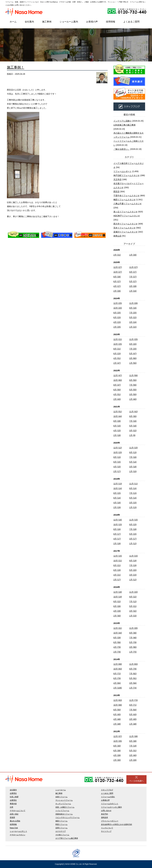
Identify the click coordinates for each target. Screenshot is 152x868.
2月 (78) (117, 652)
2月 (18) (117, 435)
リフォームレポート (122, 171)
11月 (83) (133, 664)
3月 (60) (133, 358)
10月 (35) (118, 741)
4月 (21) (117, 575)
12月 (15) (118, 556)
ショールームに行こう (18, 831)
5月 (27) (133, 281)
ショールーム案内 (69, 22)
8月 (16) (117, 529)
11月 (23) (133, 556)
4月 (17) (117, 539)
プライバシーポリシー (110, 821)
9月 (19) (133, 561)
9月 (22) (133, 597)
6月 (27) (117, 281)
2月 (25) (117, 327)
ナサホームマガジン (18, 835)
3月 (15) (133, 503)
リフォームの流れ (108, 797)
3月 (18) (133, 467)
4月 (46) (117, 719)
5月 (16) (133, 426)
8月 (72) (117, 674)
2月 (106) (118, 688)
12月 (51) (118, 412)
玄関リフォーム (61, 828)
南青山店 (117, 236)
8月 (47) (117, 385)
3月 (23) (133, 575)
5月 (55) (133, 390)
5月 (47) (133, 354)
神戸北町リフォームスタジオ (127, 175)
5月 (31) (133, 751)
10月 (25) (118, 344)
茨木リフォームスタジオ (125, 228)
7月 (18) (133, 529)
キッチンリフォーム (63, 804)
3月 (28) (133, 286)
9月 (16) (133, 308)
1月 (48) (133, 724)
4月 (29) (117, 611)
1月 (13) (133, 507)
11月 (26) (133, 303)
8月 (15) (117, 493)
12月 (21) (118, 339)
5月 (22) (133, 317)
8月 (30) (117, 746)
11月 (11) (133, 484)
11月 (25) (133, 339)
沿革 (12, 807)
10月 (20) (118, 308)
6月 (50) (117, 390)
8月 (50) (117, 710)
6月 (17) (117, 534)
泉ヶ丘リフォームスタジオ (126, 212)
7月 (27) (133, 277)
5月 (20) (133, 570)
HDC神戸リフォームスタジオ (127, 216)
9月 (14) (133, 488)
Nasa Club (14, 828)
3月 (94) (133, 683)
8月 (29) (117, 638)
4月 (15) (117, 431)
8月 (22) (117, 601)
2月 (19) (117, 507)
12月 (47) (118, 375)
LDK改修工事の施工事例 (124, 125)
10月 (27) (118, 272)
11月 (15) (133, 448)
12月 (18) (118, 592)
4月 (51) (117, 358)
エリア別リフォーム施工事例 (67, 838)
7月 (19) (133, 565)
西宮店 (116, 192)
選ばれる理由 (15, 821)
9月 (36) (133, 633)
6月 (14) (117, 498)
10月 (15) (118, 452)
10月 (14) (118, 488)
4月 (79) (117, 647)
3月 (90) (133, 647)
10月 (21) (118, 561)
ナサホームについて (18, 811)
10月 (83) (118, 669)
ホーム (13, 22)
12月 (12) (118, 448)
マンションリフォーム (64, 800)
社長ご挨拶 (14, 797)
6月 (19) (117, 570)
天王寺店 (117, 179)
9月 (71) (133, 705)
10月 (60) (118, 380)
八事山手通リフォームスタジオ (128, 204)
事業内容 (13, 804)
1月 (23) (133, 616)
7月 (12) (133, 601)
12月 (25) (118, 303)
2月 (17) (117, 471)
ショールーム (61, 790)
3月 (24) (133, 322)
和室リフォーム (61, 824)
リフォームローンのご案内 (111, 807)
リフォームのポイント (110, 804)
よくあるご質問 (131, 22)
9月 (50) (133, 380)
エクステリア (61, 831)
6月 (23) (117, 317)
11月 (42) (133, 412)
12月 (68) (118, 664)
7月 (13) (133, 493)
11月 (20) (133, 592)
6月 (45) (117, 714)
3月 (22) (133, 431)
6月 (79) (117, 678)
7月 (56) (133, 385)
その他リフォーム (62, 835)
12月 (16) (118, 520)
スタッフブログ (107, 790)
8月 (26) (117, 277)
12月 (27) (118, 267)
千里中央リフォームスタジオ (127, 196)
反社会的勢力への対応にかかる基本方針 (117, 824)
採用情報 (111, 22)
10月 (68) (118, 705)
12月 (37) (118, 736)
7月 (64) (133, 710)
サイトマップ (106, 831)
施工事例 (47, 22)
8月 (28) (117, 421)
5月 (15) (133, 534)
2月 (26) (117, 291)
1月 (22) (133, 327)
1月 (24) (133, 291)
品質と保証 (14, 814)
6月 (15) (117, 426)
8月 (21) (117, 349)
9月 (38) (133, 741)
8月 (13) (117, 457)
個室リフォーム (61, 821)
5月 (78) (133, 642)
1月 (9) (132, 435)
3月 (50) (133, 394)
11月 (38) (133, 736)
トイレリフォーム (62, 811)
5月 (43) (133, 714)
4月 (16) (117, 503)
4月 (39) (117, 755)
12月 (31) (118, 628)
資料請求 (105, 817)
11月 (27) (133, 267)
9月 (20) (133, 344)
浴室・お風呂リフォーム (65, 807)
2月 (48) (117, 724)
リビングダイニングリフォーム (68, 817)
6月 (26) (117, 606)
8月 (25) (117, 313)
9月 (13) (133, 452)
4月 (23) (117, 322)
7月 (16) (133, 421)
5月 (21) (133, 606)
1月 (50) (133, 363)
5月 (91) (133, 678)
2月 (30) (117, 616)
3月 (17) (133, 539)
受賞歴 (12, 817)
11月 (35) (133, 628)
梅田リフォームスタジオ (125, 200)
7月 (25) (133, 313)
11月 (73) (133, 700)
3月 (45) (133, 719)
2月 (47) (117, 363)
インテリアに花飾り (122, 121)
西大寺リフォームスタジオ (126, 224)
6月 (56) (117, 642)
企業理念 (13, 793)
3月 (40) (133, 755)
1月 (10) (133, 471)
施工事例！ (16, 67)
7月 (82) (133, 674)
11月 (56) (133, 375)
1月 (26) (133, 255)
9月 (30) (133, 416)
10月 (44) (118, 416)
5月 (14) (133, 462)
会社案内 (29, 22)
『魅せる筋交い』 (121, 149)
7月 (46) (133, 638)
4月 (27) (117, 286)
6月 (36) (117, 751)
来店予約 (105, 814)
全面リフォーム (61, 797)
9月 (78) (133, 669)
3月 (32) (133, 611)
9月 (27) (133, 272)
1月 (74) (133, 688)
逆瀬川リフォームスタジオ (126, 232)
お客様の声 (92, 22)
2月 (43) (117, 399)
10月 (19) (118, 597)
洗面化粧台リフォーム (64, 814)
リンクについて (107, 828)
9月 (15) (133, 525)
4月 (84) (117, 683)
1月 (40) (133, 399)
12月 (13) (118, 484)
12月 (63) (118, 700)
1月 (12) (133, 544)
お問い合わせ (106, 811)
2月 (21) (117, 255)
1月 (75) (133, 652)
